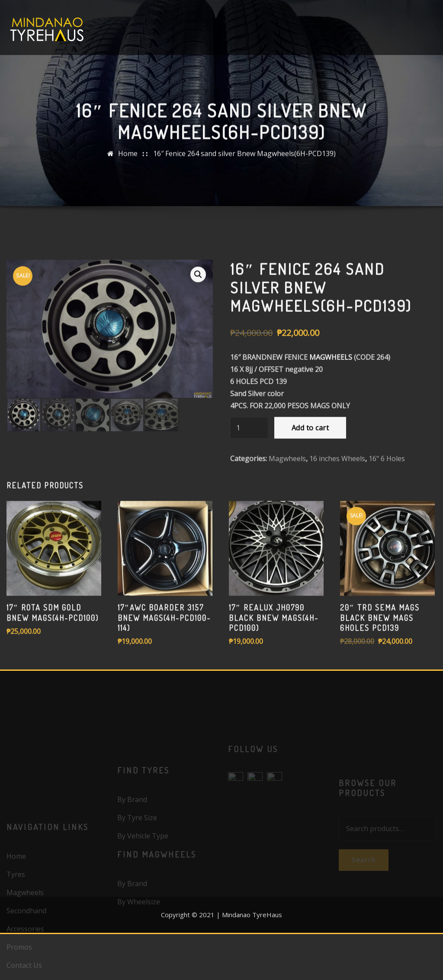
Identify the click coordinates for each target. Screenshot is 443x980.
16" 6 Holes (387, 515)
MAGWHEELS (331, 414)
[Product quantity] (249, 484)
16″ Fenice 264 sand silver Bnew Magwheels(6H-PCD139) (244, 162)
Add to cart (310, 484)
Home (128, 162)
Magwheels (287, 515)
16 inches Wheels (337, 515)
